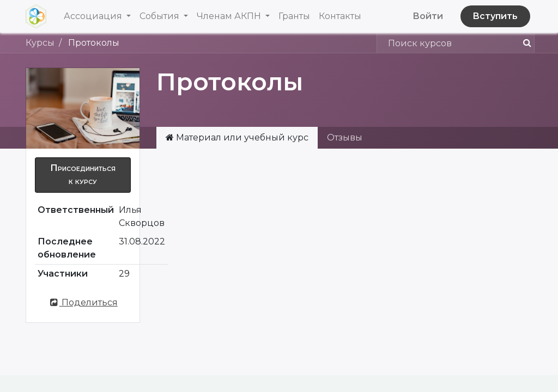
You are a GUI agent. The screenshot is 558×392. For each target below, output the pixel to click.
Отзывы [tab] (345, 137)
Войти (428, 16)
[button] (83, 175)
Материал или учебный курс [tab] (237, 137)
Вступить (495, 16)
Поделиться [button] (83, 302)
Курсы (40, 43)
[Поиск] (523, 43)
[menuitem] (294, 16)
